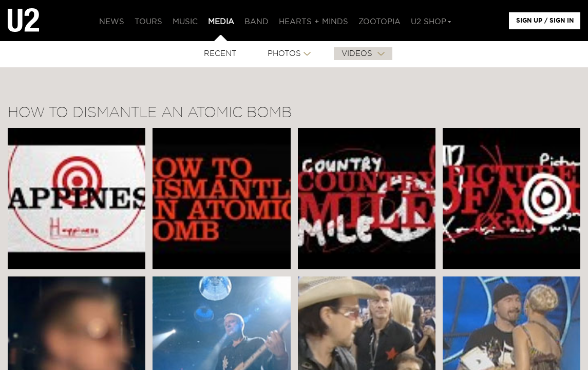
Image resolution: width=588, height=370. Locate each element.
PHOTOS (284, 54)
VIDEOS (358, 54)
